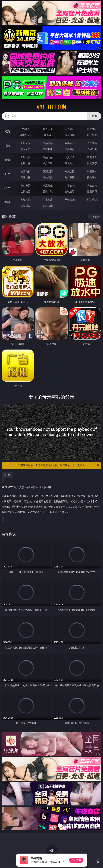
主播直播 (70, 149)
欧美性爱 (92, 157)
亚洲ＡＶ (26, 143)
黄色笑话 (70, 191)
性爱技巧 (92, 191)
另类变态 (92, 163)
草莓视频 (70, 200)
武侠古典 (92, 185)
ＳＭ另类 (92, 149)
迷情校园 (26, 191)
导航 (7, 202)
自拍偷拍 (48, 143)
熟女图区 (70, 177)
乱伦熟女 (70, 163)
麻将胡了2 (26, 135)
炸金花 (48, 135)
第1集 (7, 475)
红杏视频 (26, 206)
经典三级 (48, 163)
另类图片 (92, 177)
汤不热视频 (92, 200)
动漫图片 (92, 171)
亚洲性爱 (26, 157)
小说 (7, 188)
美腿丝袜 (26, 177)
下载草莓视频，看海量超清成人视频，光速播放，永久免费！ (59, 465)
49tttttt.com (52, 107)
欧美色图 (70, 171)
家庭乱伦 (48, 185)
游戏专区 (92, 129)
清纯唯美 (48, 177)
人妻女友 (70, 185)
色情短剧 (48, 206)
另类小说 (48, 191)
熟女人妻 (26, 149)
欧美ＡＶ (70, 143)
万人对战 (70, 129)
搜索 (94, 116)
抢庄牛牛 (92, 135)
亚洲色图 (48, 171)
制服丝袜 (26, 163)
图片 (7, 174)
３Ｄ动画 (92, 143)
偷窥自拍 (26, 171)
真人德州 (48, 129)
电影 (7, 160)
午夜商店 (48, 200)
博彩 (7, 132)
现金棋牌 (70, 135)
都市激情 (26, 185)
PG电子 (25, 129)
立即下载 (76, 860)
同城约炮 (26, 200)
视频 (7, 146)
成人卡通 (70, 157)
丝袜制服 (48, 149)
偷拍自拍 (48, 157)
